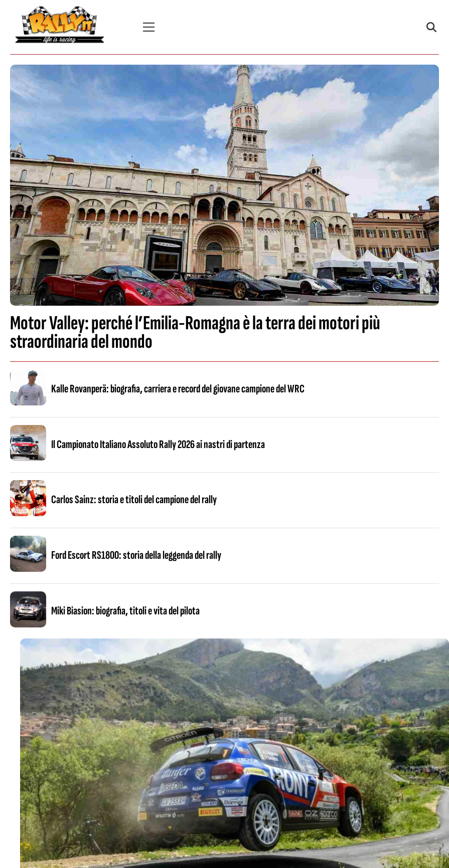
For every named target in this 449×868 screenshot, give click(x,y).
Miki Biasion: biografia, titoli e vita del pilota (125, 611)
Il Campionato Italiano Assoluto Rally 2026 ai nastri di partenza (158, 445)
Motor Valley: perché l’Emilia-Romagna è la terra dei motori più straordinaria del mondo (195, 333)
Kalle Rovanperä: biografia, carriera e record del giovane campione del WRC (178, 389)
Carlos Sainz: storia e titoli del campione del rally (134, 500)
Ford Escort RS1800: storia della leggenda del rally (136, 555)
